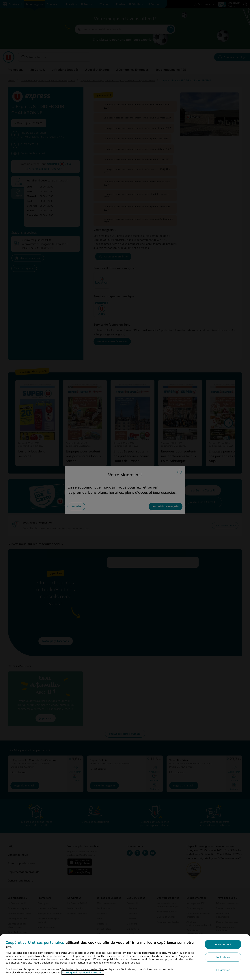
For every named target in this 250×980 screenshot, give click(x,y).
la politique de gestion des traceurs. (83, 972)
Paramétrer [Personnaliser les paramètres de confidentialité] (223, 970)
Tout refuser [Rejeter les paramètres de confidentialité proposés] (223, 957)
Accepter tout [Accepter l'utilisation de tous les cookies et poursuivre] (223, 944)
